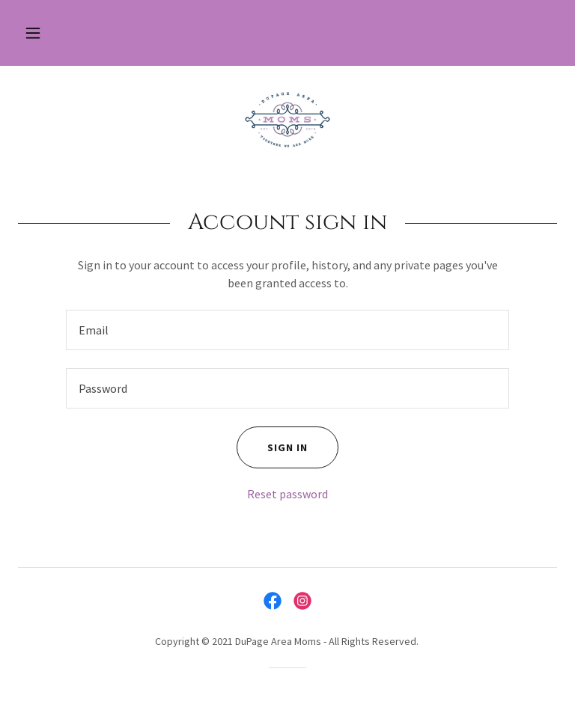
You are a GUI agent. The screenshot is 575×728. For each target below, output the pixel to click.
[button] (33, 33)
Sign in (272, 447)
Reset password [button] (287, 494)
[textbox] (287, 330)
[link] (287, 120)
